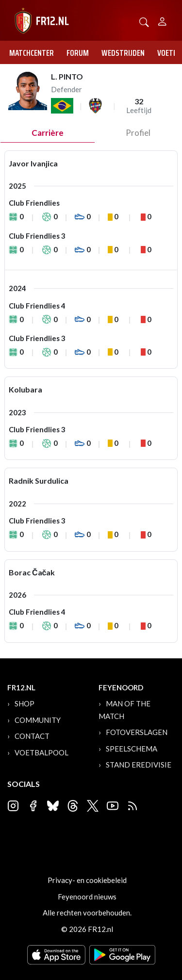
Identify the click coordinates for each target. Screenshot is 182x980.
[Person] (162, 20)
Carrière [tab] (48, 133)
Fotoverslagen (137, 732)
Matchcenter (32, 53)
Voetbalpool (41, 752)
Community (38, 720)
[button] (144, 21)
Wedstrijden (123, 53)
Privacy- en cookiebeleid (87, 880)
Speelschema (132, 749)
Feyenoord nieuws (87, 897)
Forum (78, 53)
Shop (25, 703)
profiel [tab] (138, 133)
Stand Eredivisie (139, 765)
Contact (32, 736)
